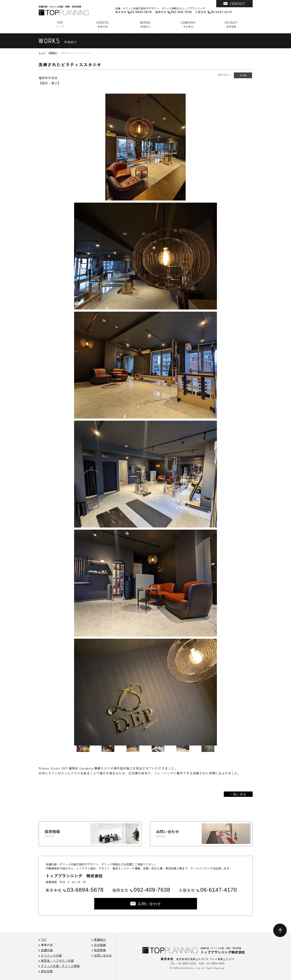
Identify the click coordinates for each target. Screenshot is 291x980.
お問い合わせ (103, 955)
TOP (44, 939)
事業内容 (103, 24)
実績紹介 (146, 24)
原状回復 (47, 971)
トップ (60, 24)
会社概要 (100, 945)
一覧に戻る (238, 794)
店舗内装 (47, 950)
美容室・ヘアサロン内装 (57, 960)
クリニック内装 (51, 955)
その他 (243, 75)
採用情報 (231, 24)
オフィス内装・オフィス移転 (60, 966)
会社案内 (188, 24)
